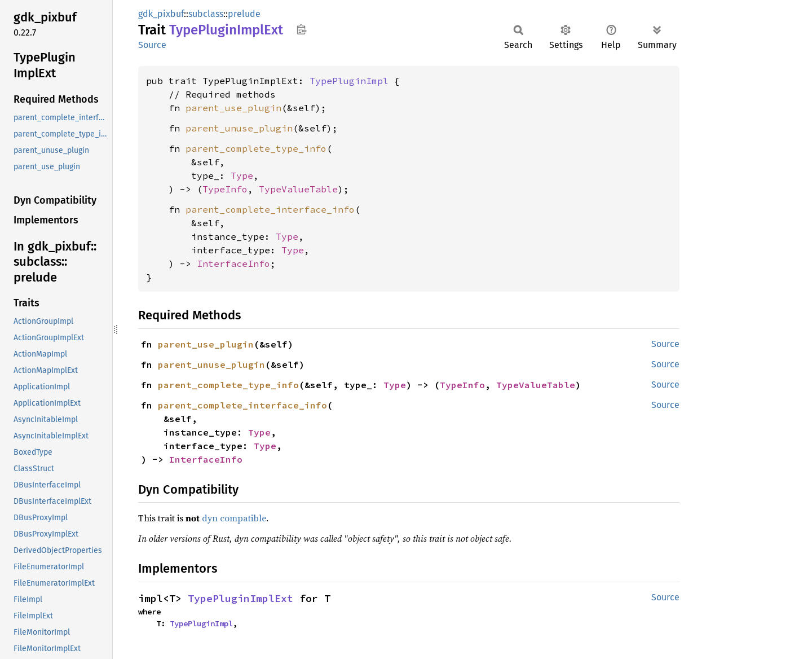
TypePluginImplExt (240, 598)
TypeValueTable (298, 189)
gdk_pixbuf (161, 14)
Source (152, 45)
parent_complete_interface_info (270, 209)
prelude (244, 14)
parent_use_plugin (233, 108)
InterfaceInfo (233, 263)
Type (242, 175)
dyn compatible (234, 518)
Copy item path (301, 29)
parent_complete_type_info (256, 148)
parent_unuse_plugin (239, 128)
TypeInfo (225, 189)
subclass (206, 14)
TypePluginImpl (349, 81)
